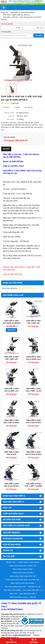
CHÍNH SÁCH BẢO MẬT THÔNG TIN (22, 566)
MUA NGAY (12, 330)
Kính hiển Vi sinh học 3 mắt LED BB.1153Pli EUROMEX (12, 359)
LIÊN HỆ (33, 597)
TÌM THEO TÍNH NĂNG (12, 590)
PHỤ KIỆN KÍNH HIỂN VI (32, 590)
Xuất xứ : (12, 116)
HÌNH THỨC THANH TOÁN (22, 569)
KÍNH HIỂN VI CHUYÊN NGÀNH (22, 583)
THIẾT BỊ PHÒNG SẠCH (18, 597)
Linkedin (29, 107)
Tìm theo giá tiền (7, 24)
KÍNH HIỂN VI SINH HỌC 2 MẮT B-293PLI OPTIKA (12, 423)
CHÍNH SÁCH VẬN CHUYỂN (22, 573)
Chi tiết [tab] (6, 149)
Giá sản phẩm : (10, 137)
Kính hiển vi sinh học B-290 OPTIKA (33, 421)
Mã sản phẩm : (10, 113)
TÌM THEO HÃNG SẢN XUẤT (15, 587)
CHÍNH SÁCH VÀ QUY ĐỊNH (29, 562)
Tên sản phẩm (6, 32)
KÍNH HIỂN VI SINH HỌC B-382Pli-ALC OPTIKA (33, 359)
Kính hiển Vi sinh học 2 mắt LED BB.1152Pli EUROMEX (33, 323)
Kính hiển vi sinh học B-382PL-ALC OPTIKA (12, 391)
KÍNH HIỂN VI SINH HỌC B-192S (12, 453)
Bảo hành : (11, 119)
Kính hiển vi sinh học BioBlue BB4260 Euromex (12, 323)
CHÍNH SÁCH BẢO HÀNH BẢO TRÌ (22, 576)
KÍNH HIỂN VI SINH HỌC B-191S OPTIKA (33, 453)
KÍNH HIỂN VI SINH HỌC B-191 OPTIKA (12, 485)
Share (6, 107)
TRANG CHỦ (11, 562)
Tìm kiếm (39, 36)
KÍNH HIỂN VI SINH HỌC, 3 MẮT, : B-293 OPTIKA (33, 391)
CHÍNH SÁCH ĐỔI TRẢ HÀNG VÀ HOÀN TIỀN (22, 580)
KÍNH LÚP (13, 594)
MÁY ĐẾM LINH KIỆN (27, 594)
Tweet (17, 107)
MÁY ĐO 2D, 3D (34, 587)
